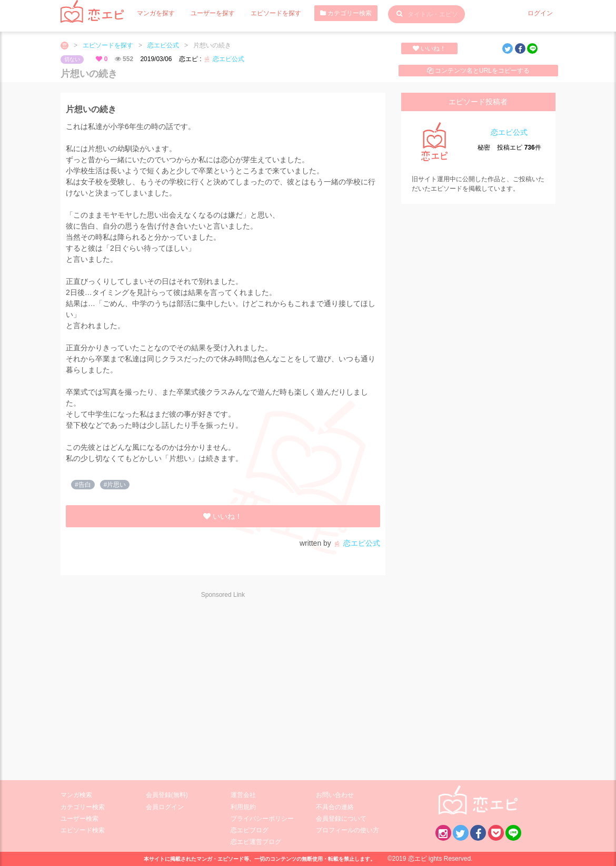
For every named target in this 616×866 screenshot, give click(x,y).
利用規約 (243, 807)
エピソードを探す (276, 13)
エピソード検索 (83, 830)
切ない (72, 59)
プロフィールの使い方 (347, 830)
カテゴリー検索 (346, 13)
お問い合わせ (335, 795)
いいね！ (429, 48)
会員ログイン (165, 807)
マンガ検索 (76, 795)
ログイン (540, 13)
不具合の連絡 (335, 807)
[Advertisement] (154, 683)
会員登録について (341, 819)
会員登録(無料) (167, 795)
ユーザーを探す (213, 13)
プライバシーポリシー (262, 819)
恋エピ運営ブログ (256, 842)
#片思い (115, 485)
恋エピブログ (250, 830)
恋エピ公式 (163, 45)
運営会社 (243, 795)
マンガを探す (156, 13)
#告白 (83, 485)
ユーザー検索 (80, 819)
